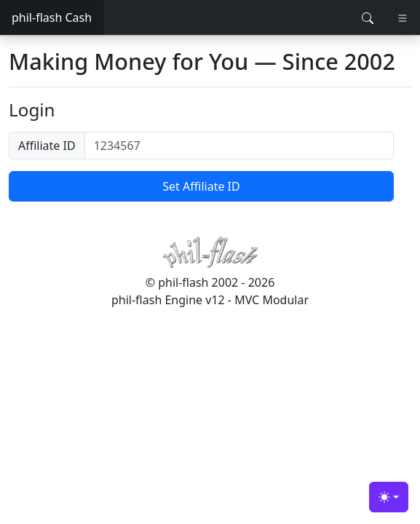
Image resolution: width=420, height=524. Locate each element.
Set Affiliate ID (201, 186)
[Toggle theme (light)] (389, 497)
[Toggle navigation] (403, 18)
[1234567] (239, 146)
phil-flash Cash (52, 17)
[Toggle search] (368, 18)
